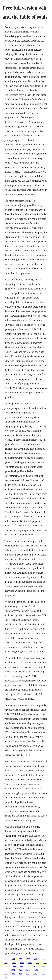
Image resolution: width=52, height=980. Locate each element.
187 (20, 974)
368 (43, 966)
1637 (14, 963)
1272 (22, 963)
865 (36, 959)
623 (43, 974)
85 (5, 970)
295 (6, 974)
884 (6, 959)
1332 (13, 970)
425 (20, 970)
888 (13, 974)
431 (38, 963)
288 (43, 959)
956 (13, 959)
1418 (22, 966)
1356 (14, 966)
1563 (28, 959)
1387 (35, 974)
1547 (28, 970)
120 (28, 974)
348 (45, 963)
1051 (44, 970)
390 (6, 966)
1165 (36, 970)
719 (6, 963)
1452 (30, 963)
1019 (35, 966)
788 (6, 977)
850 (20, 959)
